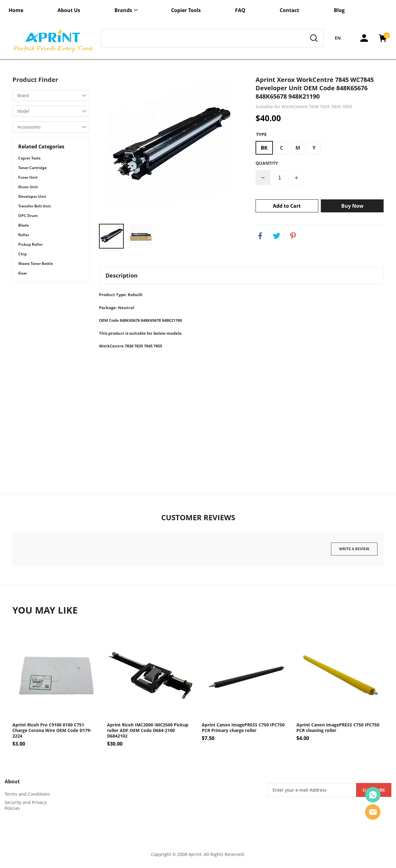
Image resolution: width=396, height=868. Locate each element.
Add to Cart (287, 206)
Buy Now (352, 206)
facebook (260, 236)
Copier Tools (186, 10)
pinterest (293, 236)
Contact (289, 10)
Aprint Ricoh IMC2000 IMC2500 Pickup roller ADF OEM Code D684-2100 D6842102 (148, 730)
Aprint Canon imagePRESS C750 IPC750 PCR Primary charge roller (243, 728)
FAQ (240, 10)
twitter (277, 236)
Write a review (354, 549)
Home (16, 10)
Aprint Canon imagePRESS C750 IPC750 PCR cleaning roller (338, 728)
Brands (123, 10)
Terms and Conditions (27, 794)
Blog (339, 10)
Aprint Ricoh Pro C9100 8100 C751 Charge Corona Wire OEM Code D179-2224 (52, 730)
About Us (69, 10)
